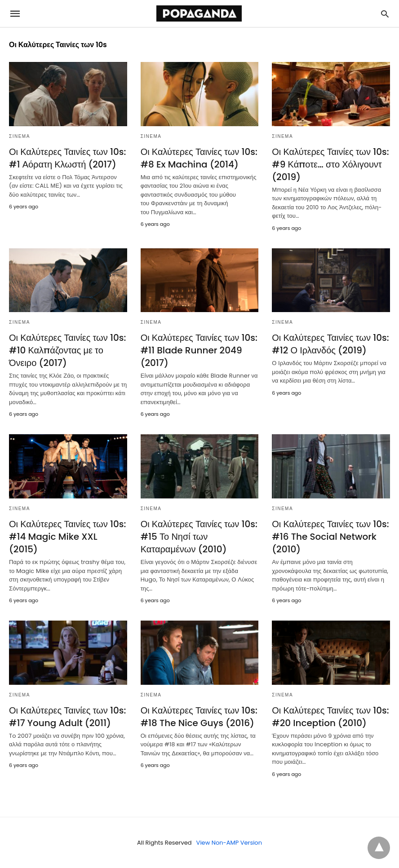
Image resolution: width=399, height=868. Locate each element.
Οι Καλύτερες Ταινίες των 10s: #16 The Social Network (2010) (330, 537)
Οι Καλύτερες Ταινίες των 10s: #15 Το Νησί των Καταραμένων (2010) (199, 537)
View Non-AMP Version (229, 843)
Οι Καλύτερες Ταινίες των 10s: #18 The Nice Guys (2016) (199, 717)
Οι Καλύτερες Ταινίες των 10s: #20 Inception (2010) (330, 717)
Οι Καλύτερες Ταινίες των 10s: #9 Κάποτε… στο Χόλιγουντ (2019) (330, 164)
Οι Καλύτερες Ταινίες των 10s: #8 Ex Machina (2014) (199, 158)
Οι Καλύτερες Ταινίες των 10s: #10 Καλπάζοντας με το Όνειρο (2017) (67, 350)
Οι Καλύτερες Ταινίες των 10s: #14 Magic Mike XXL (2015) (67, 537)
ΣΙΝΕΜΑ (20, 136)
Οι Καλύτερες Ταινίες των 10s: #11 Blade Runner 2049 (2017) (199, 350)
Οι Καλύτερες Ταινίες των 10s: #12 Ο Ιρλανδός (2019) (330, 344)
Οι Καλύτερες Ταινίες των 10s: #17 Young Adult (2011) (67, 717)
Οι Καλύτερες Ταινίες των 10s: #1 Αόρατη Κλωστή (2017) (67, 158)
